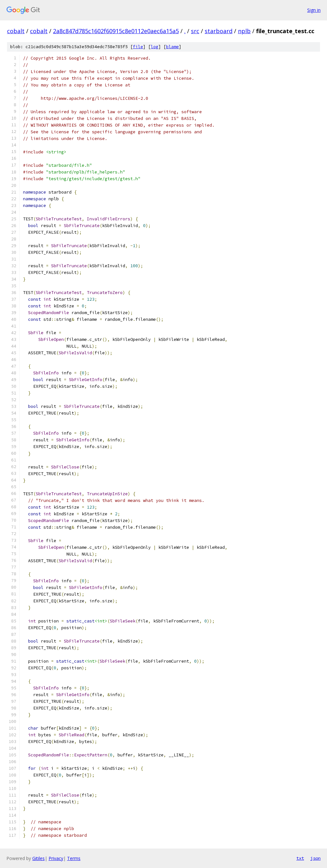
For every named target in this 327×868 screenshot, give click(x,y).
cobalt (16, 31)
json (316, 858)
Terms (74, 858)
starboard (219, 31)
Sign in (314, 10)
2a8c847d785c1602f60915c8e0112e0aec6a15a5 (116, 31)
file (138, 47)
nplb (244, 31)
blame (172, 47)
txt (300, 858)
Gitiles (38, 858)
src (195, 31)
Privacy (56, 858)
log (155, 47)
